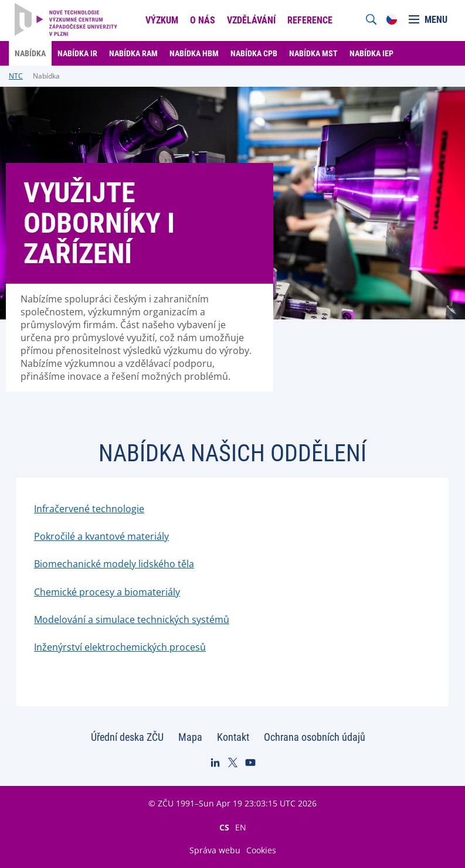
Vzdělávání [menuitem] (251, 20)
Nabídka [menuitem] (30, 53)
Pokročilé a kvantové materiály (101, 536)
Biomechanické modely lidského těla (114, 564)
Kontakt (233, 737)
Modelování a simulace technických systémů (132, 619)
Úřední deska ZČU (127, 737)
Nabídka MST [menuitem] (313, 53)
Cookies (261, 850)
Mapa (190, 737)
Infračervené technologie (89, 509)
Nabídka (46, 76)
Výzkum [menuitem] (162, 20)
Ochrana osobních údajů (315, 737)
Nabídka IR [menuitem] (77, 53)
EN (241, 827)
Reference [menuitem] (310, 20)
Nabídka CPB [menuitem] (254, 53)
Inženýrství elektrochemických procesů (120, 647)
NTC (16, 76)
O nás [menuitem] (203, 20)
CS (224, 827)
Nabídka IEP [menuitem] (371, 53)
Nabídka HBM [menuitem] (194, 53)
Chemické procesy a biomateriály (107, 592)
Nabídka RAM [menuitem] (133, 53)
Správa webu (215, 850)
